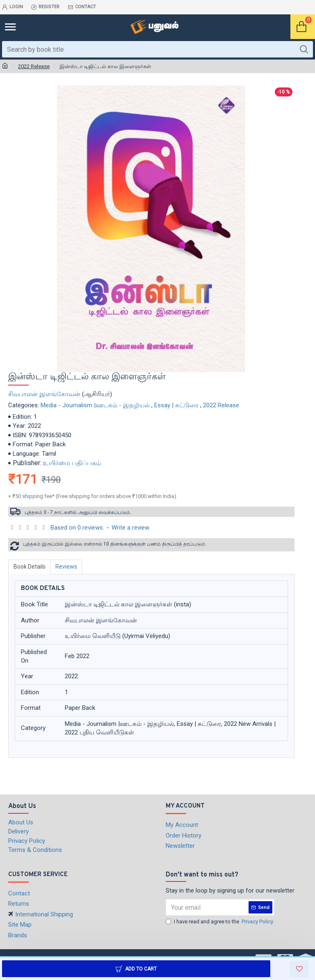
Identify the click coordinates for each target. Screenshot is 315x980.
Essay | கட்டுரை (176, 405)
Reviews (67, 567)
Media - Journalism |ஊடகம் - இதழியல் (95, 405)
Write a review (130, 528)
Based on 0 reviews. (77, 528)
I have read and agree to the (220, 922)
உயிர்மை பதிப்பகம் (72, 463)
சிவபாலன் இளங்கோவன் (44, 394)
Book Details (30, 567)
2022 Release (34, 66)
